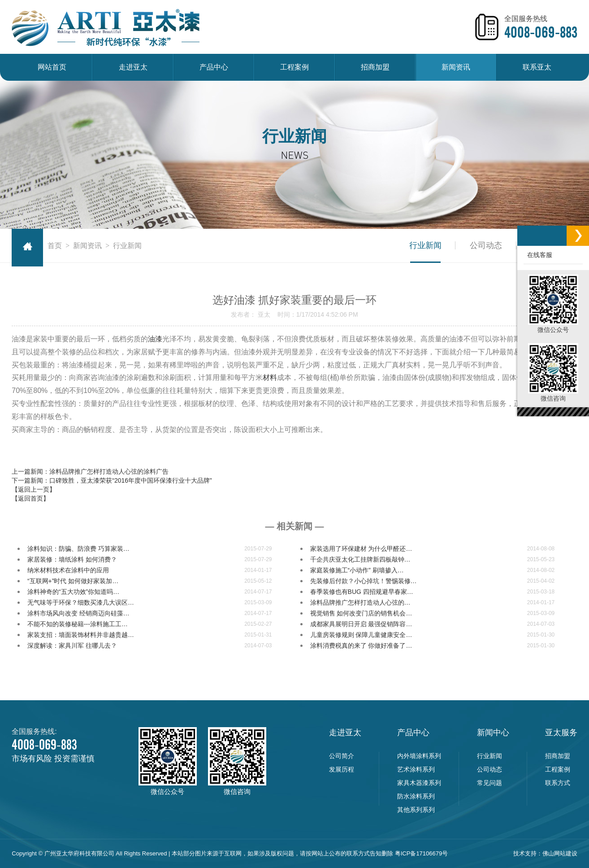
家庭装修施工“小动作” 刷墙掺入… (357, 570)
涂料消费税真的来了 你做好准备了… (361, 646)
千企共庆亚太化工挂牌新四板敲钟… (360, 559)
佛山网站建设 (560, 853)
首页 (55, 246)
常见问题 (489, 783)
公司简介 (342, 756)
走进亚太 (133, 67)
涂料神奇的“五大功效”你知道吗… (73, 592)
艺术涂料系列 (416, 769)
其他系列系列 (416, 810)
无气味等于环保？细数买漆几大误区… (81, 602)
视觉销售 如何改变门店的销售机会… (361, 613)
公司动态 (486, 245)
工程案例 (294, 67)
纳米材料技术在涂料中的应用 (68, 570)
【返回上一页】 (34, 489)
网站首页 (52, 67)
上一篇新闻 (90, 471)
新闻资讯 (456, 67)
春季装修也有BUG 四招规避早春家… (362, 592)
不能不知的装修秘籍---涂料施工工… (78, 624)
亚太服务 (561, 733)
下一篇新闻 (112, 480)
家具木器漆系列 (419, 783)
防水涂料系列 (416, 796)
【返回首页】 (30, 498)
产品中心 (214, 67)
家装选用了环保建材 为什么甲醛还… (361, 549)
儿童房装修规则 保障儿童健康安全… (361, 635)
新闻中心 (493, 733)
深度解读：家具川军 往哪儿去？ (72, 646)
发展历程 (342, 769)
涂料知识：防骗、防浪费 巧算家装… (78, 549)
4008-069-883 (541, 32)
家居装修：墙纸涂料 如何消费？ (72, 559)
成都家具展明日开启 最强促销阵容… (361, 624)
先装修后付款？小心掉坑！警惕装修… (364, 581)
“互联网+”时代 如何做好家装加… (73, 581)
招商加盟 (375, 67)
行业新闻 (425, 245)
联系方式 (558, 783)
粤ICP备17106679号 (422, 853)
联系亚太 (537, 67)
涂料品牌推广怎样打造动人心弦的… (360, 602)
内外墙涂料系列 (419, 756)
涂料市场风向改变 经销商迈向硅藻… (78, 613)
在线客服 (538, 255)
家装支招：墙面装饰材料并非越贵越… (81, 635)
